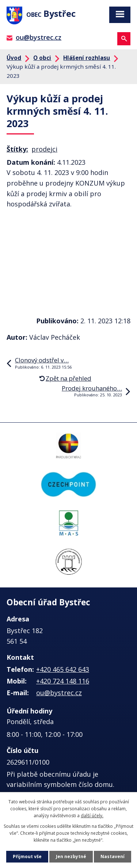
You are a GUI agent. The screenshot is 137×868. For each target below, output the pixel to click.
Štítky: (17, 149)
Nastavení (113, 856)
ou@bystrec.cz (39, 37)
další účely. (92, 816)
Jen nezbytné (71, 856)
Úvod (14, 58)
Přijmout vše (27, 856)
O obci (42, 58)
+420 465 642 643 (63, 669)
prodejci (44, 149)
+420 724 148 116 (63, 681)
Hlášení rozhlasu (87, 58)
